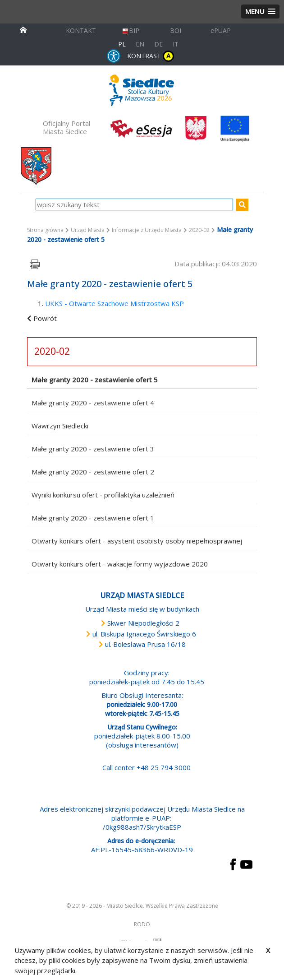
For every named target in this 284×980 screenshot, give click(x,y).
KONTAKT (81, 30)
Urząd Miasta (88, 230)
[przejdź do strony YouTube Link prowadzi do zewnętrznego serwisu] (246, 864)
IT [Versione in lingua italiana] (176, 44)
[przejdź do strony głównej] (23, 29)
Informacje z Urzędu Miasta (147, 230)
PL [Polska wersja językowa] (122, 44)
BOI (176, 30)
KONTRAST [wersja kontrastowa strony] (151, 56)
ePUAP (221, 30)
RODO (142, 924)
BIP (131, 30)
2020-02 (199, 230)
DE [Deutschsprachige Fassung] (158, 44)
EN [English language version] (140, 44)
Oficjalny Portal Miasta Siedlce (66, 127)
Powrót (45, 318)
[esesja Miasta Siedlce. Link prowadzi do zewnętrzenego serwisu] (141, 128)
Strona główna (45, 230)
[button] (260, 12)
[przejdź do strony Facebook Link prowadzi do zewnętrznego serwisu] (233, 864)
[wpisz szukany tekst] (135, 204)
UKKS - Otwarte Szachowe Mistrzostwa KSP (115, 303)
